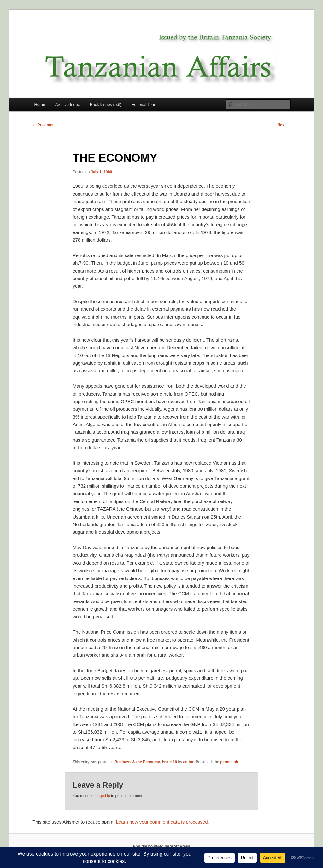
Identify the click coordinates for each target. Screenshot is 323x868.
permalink (229, 762)
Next (284, 125)
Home (40, 105)
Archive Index (68, 105)
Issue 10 (170, 762)
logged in (102, 796)
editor (188, 762)
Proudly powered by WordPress (161, 846)
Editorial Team (144, 105)
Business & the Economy (137, 762)
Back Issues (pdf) (106, 105)
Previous (43, 125)
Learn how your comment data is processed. (163, 822)
